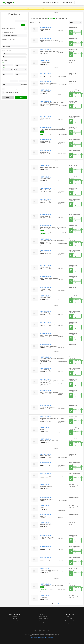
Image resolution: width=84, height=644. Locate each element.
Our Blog (70, 618)
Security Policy (41, 637)
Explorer (14, 57)
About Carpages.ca (70, 624)
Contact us (70, 616)
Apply (21, 97)
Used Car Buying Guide (15, 620)
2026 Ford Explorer (45, 28)
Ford (14, 54)
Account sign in (43, 624)
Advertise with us (43, 616)
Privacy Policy (34, 637)
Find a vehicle (15, 616)
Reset (8, 97)
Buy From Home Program (70, 620)
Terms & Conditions (49, 637)
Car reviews (15, 618)
